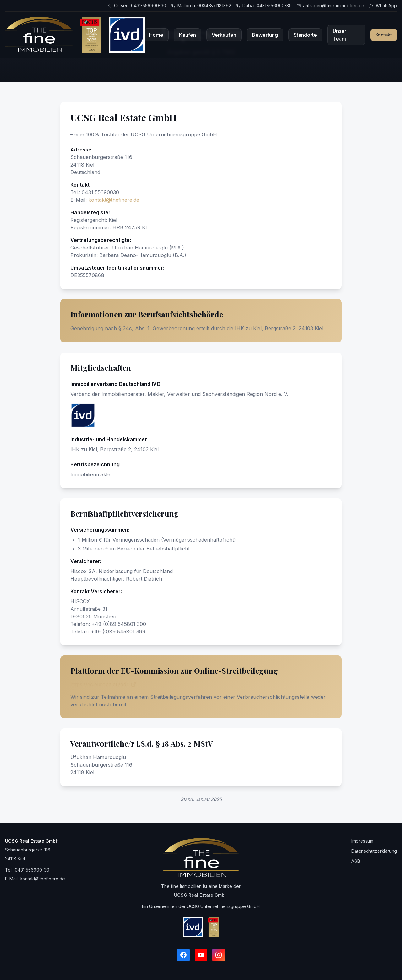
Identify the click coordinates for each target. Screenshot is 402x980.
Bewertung (265, 35)
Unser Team (340, 35)
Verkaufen (224, 35)
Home (156, 35)
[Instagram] (219, 955)
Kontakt (384, 35)
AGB (356, 861)
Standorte (305, 35)
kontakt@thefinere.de (114, 200)
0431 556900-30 (32, 870)
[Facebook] (183, 955)
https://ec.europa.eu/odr (103, 684)
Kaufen (187, 35)
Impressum (362, 841)
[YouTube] (201, 955)
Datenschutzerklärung (374, 851)
